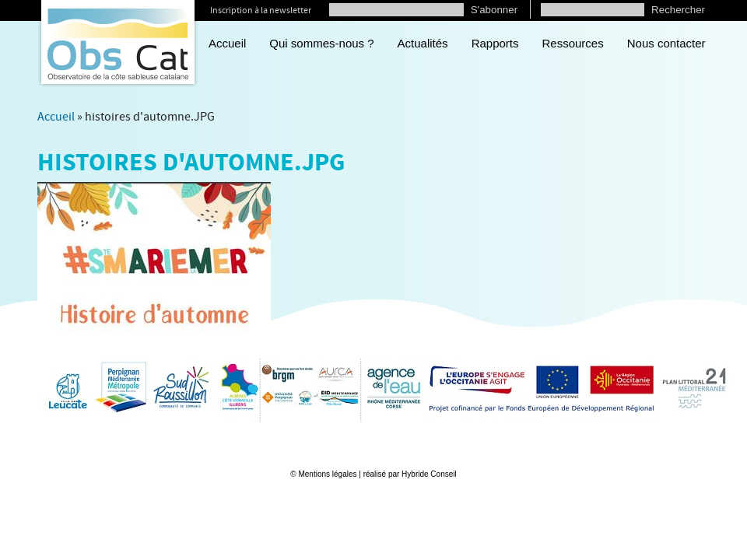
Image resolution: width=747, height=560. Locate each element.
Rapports (495, 43)
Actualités (423, 43)
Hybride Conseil (429, 474)
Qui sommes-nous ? (321, 43)
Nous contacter (666, 43)
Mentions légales (327, 474)
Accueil (227, 43)
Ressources (573, 43)
